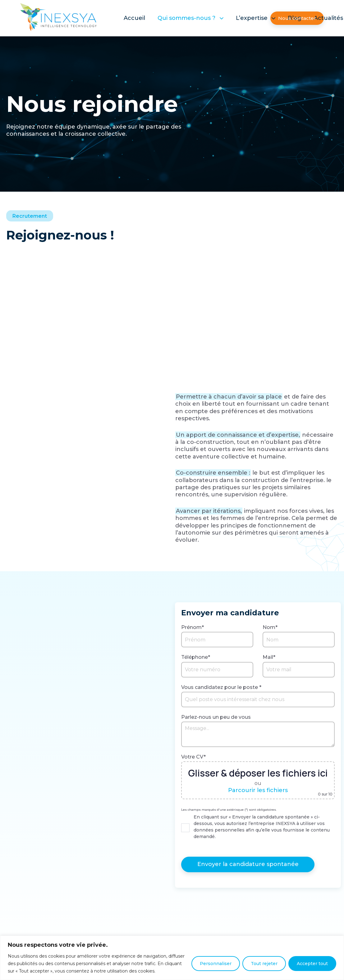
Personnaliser (216, 964)
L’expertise (256, 18)
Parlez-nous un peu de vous (216, 717)
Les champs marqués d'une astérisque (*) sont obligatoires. (229, 810)
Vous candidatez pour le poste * (221, 687)
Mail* (269, 657)
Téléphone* (196, 657)
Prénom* (193, 627)
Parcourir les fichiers (258, 790)
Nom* (270, 627)
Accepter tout (312, 964)
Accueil (134, 18)
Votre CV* (193, 757)
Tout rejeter (264, 964)
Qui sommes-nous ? (190, 18)
